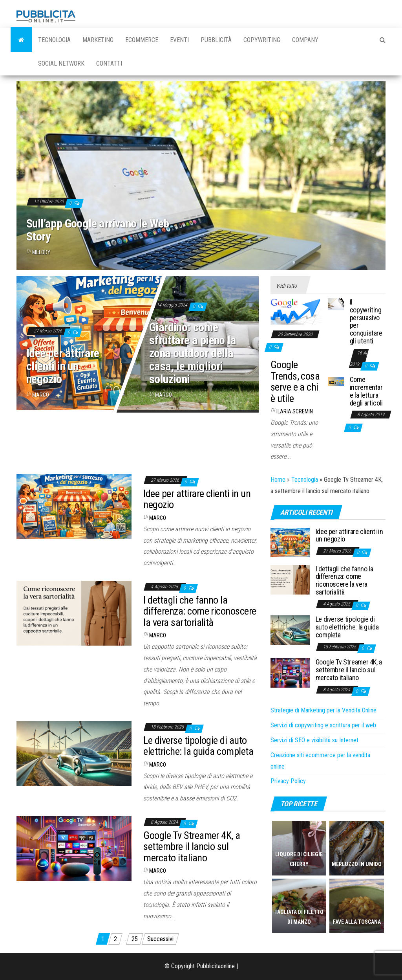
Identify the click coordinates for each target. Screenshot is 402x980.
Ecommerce (142, 40)
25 (135, 939)
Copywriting (262, 40)
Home (278, 480)
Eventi (179, 40)
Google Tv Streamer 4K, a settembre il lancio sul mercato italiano (192, 847)
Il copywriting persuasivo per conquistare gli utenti (366, 321)
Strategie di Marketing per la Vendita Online (323, 710)
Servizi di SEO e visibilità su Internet (314, 740)
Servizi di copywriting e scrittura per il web (323, 725)
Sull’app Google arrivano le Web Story (98, 230)
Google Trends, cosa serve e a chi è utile (295, 382)
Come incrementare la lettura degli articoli (366, 391)
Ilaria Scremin (295, 411)
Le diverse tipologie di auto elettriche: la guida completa (198, 746)
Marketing (98, 40)
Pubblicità (216, 40)
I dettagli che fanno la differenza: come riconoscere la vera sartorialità (200, 611)
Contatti (109, 63)
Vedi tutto (286, 286)
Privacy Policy (288, 781)
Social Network (61, 63)
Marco (41, 395)
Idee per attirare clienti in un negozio (63, 366)
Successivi (160, 939)
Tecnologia (54, 40)
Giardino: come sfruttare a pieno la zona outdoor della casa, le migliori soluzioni (193, 353)
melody (41, 252)
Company (305, 40)
